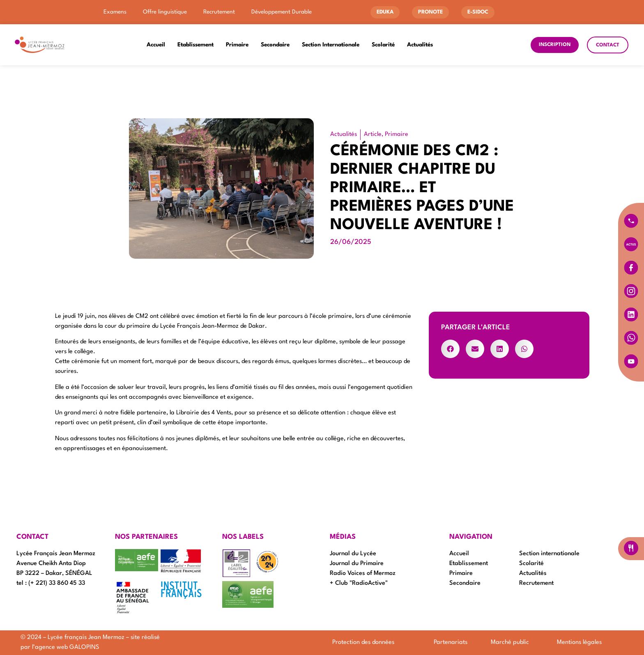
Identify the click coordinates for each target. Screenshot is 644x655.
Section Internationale (331, 45)
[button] (450, 349)
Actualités (420, 45)
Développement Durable (282, 12)
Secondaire (275, 45)
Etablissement (195, 45)
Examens (115, 12)
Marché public (510, 642)
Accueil (156, 45)
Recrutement (219, 12)
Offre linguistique (165, 12)
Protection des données (363, 642)
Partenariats (451, 642)
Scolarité (383, 45)
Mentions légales (579, 642)
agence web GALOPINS (67, 647)
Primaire (237, 45)
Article (373, 134)
